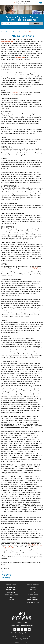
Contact (20, 622)
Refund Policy (6, 578)
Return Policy (32, 545)
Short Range (11, 587)
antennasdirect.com (7, 42)
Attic (33, 592)
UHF (11, 598)
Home (3, 32)
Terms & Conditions (31, 32)
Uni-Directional (33, 600)
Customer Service (18, 32)
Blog (25, 622)
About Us (9, 32)
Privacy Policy (20, 57)
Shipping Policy (36, 268)
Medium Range (11, 590)
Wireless (33, 598)
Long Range (11, 592)
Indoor (33, 587)
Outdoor (33, 590)
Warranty (39, 545)
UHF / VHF (11, 600)
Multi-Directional (33, 602)
